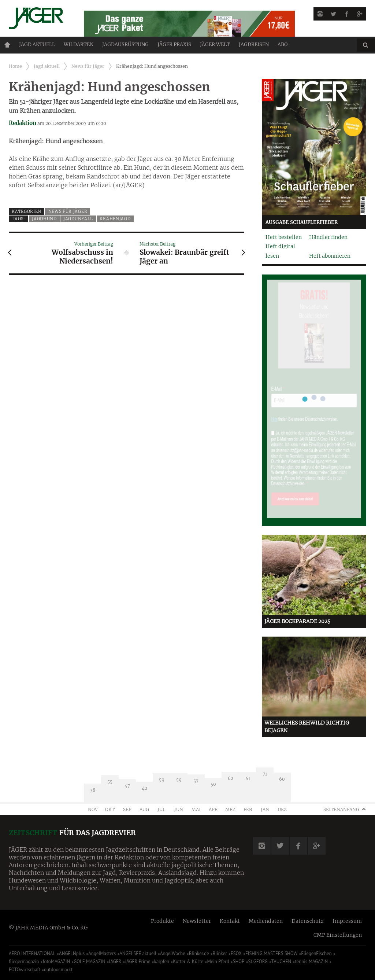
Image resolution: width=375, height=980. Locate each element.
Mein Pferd (218, 961)
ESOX (236, 953)
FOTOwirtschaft (25, 970)
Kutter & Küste (188, 961)
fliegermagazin (24, 961)
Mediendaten (266, 921)
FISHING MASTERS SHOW (271, 953)
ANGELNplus (72, 953)
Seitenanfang (341, 809)
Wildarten (79, 45)
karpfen (162, 961)
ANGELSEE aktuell (138, 953)
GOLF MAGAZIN (89, 961)
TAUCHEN (281, 961)
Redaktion (23, 123)
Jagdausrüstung (125, 45)
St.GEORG (258, 961)
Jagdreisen (254, 45)
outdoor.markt (58, 970)
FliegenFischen (316, 953)
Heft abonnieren (330, 256)
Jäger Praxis (174, 45)
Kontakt (230, 921)
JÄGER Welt (215, 45)
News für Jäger (88, 66)
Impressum (347, 921)
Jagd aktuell (37, 45)
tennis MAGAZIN (311, 961)
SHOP (239, 961)
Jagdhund (44, 219)
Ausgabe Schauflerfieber (302, 222)
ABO (283, 45)
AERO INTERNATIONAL (32, 953)
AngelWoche (173, 953)
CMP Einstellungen (338, 935)
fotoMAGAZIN (56, 961)
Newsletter (197, 921)
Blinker (220, 953)
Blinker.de (199, 953)
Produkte (162, 921)
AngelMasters (102, 953)
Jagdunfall (78, 219)
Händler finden (328, 237)
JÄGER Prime (138, 961)
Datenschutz (308, 921)
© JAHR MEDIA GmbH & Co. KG (48, 928)
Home (7, 45)
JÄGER (115, 961)
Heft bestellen (284, 237)
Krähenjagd (115, 219)
